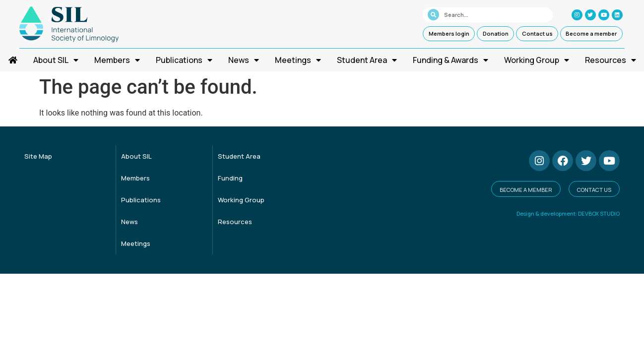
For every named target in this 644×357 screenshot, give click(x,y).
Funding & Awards (451, 60)
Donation (496, 33)
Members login (449, 33)
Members (117, 60)
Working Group (537, 60)
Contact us (537, 33)
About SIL (56, 60)
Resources (611, 60)
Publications (184, 60)
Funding (230, 178)
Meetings (298, 60)
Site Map (38, 156)
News (244, 60)
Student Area (367, 60)
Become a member (591, 33)
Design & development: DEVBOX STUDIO (568, 213)
